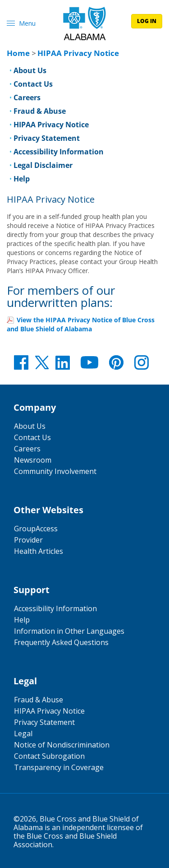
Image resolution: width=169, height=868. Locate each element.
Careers (27, 97)
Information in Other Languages (69, 631)
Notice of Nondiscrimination (62, 745)
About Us (30, 70)
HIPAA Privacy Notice (51, 125)
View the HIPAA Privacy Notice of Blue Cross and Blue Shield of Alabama (81, 324)
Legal (23, 733)
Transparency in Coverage (59, 767)
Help (22, 179)
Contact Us (33, 84)
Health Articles (39, 551)
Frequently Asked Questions (61, 642)
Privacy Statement (47, 138)
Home (18, 53)
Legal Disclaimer (43, 165)
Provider (28, 540)
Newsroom (33, 460)
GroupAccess (36, 529)
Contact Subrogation (49, 756)
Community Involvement (55, 471)
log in (147, 21)
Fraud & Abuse (40, 111)
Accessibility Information (59, 152)
